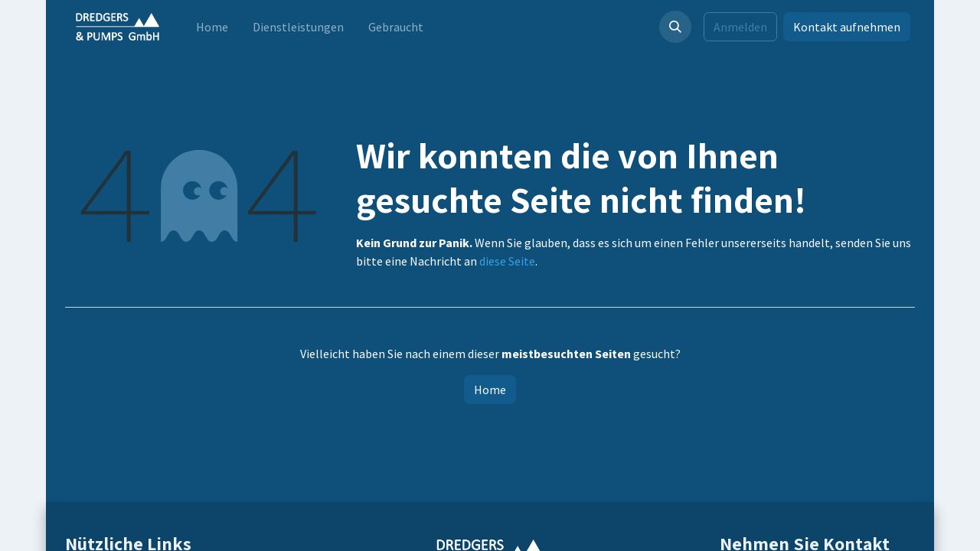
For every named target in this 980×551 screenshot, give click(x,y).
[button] (675, 27)
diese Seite (507, 261)
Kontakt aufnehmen (847, 27)
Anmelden (740, 27)
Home (490, 390)
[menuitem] (212, 27)
